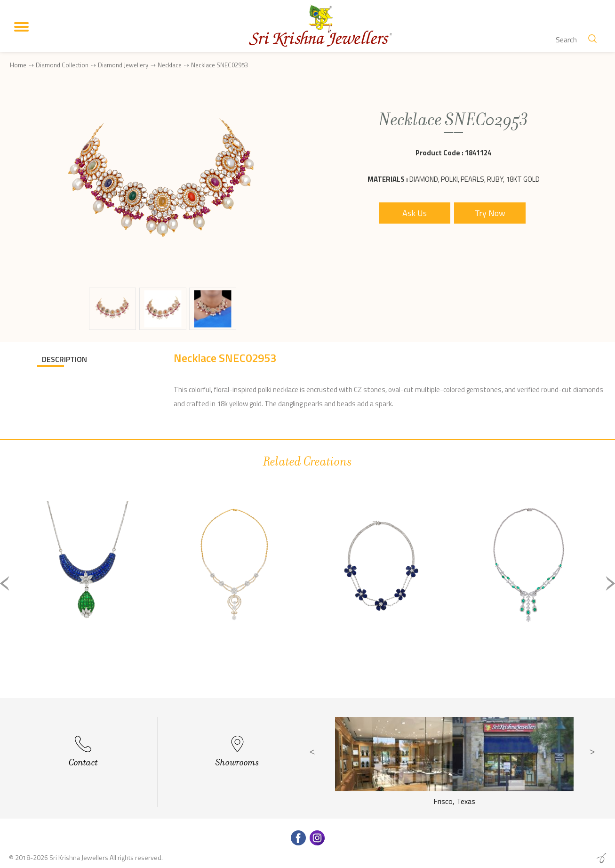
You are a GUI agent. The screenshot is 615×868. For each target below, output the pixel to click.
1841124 (478, 153)
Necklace (170, 65)
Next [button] (610, 583)
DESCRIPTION (64, 359)
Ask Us (415, 213)
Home (18, 65)
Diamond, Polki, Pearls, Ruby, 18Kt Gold (475, 179)
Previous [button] (5, 583)
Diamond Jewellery (123, 65)
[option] (88, 591)
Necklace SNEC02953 (220, 65)
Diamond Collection (62, 65)
